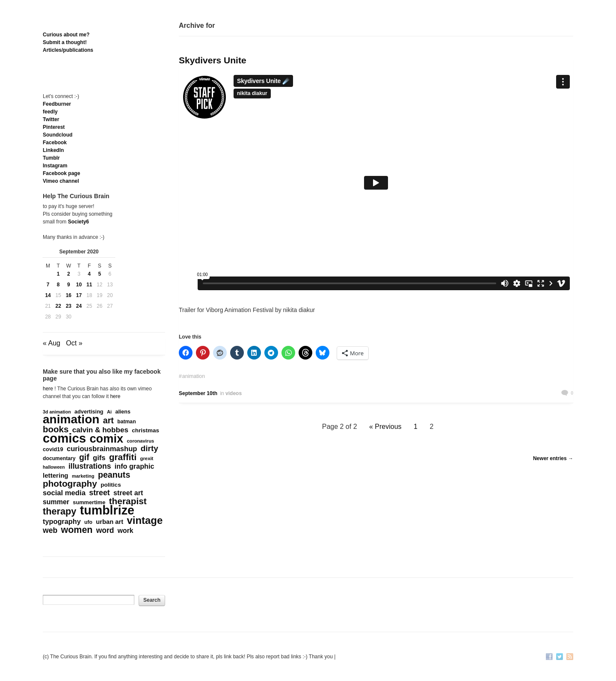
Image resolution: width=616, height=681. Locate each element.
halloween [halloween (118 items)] (54, 467)
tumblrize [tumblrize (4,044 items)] (107, 510)
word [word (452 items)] (105, 530)
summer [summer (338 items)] (56, 502)
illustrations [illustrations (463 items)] (90, 466)
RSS (570, 657)
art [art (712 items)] (108, 420)
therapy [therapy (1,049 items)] (59, 511)
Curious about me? (66, 35)
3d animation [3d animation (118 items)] (57, 412)
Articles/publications (68, 50)
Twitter (51, 119)
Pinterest (54, 127)
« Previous (385, 427)
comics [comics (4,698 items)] (64, 438)
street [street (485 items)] (99, 493)
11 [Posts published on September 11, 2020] (89, 285)
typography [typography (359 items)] (62, 521)
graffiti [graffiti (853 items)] (123, 457)
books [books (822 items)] (56, 429)
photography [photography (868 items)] (70, 484)
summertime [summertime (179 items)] (89, 502)
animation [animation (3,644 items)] (71, 419)
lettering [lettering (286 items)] (56, 475)
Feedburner (57, 104)
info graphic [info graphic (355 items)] (135, 466)
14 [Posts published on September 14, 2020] (48, 295)
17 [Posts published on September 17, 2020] (79, 295)
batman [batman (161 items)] (126, 422)
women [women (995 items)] (77, 530)
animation (194, 376)
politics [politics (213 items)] (111, 485)
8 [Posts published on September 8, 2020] (58, 285)
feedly (50, 112)
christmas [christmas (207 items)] (145, 430)
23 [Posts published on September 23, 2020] (69, 306)
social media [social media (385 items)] (64, 493)
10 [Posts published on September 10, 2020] (79, 285)
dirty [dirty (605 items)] (150, 449)
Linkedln (53, 150)
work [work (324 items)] (126, 531)
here (48, 389)
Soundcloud (58, 135)
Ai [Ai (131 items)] (109, 412)
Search (152, 600)
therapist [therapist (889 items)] (128, 501)
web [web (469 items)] (50, 530)
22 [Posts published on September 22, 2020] (58, 306)
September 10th (198, 393)
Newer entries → (553, 458)
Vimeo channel (61, 181)
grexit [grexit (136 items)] (147, 458)
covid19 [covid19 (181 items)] (53, 449)
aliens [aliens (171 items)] (123, 412)
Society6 (78, 222)
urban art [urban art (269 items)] (110, 522)
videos (234, 393)
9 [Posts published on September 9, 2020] (69, 285)
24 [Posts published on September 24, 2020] (79, 306)
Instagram (55, 166)
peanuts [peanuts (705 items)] (114, 475)
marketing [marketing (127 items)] (83, 476)
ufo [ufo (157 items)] (88, 522)
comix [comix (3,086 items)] (106, 439)
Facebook (55, 143)
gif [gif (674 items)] (84, 457)
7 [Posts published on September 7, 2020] (48, 285)
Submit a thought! (65, 42)
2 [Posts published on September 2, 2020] (69, 274)
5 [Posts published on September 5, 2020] (99, 274)
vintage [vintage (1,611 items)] (145, 520)
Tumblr (51, 158)
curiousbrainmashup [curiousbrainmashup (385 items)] (102, 449)
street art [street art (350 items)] (128, 493)
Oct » (74, 343)
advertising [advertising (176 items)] (89, 412)
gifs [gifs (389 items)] (99, 458)
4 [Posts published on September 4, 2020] (89, 274)
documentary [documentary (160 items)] (59, 458)
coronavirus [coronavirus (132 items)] (140, 441)
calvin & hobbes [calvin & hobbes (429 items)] (100, 430)
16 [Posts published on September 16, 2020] (69, 295)
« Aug (52, 343)
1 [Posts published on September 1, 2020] (58, 274)
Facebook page (61, 173)
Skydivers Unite (213, 60)
